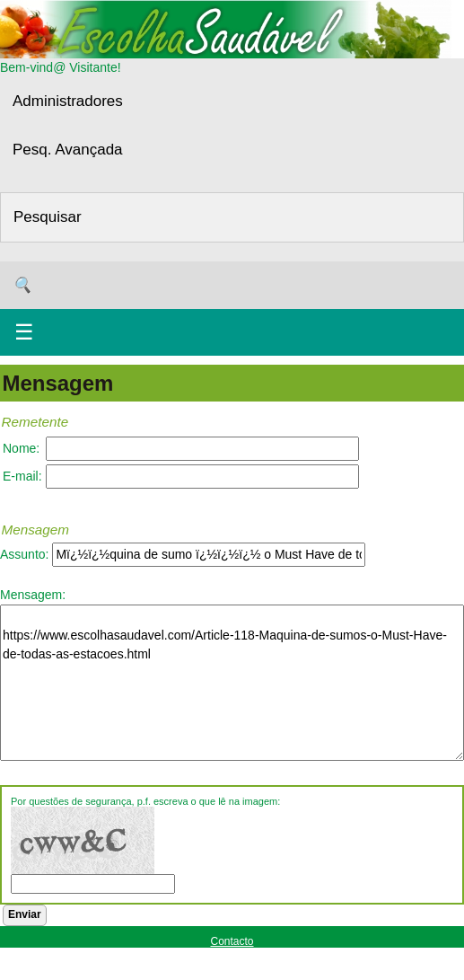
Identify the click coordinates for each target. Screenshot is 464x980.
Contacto (232, 941)
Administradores (68, 101)
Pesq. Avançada (68, 150)
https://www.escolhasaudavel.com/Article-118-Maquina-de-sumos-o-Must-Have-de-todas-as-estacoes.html (232, 683)
